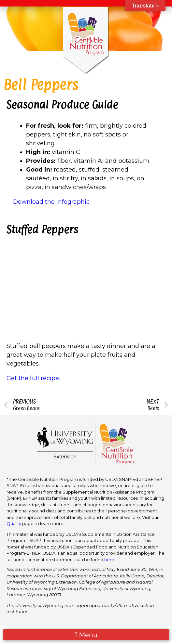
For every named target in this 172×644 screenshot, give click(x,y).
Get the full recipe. (34, 378)
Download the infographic (51, 202)
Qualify (14, 523)
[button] (86, 635)
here (109, 560)
